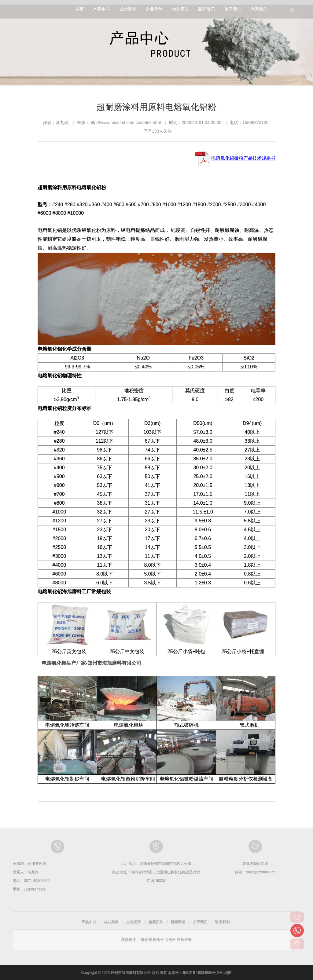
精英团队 (180, 9)
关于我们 (233, 9)
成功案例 (128, 9)
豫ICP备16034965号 (199, 973)
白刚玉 (170, 940)
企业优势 (154, 9)
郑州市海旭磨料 (33, 9)
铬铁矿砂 (184, 940)
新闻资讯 (207, 9)
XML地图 (225, 973)
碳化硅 (146, 940)
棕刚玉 (158, 940)
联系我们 (259, 9)
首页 (79, 9)
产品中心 (101, 9)
